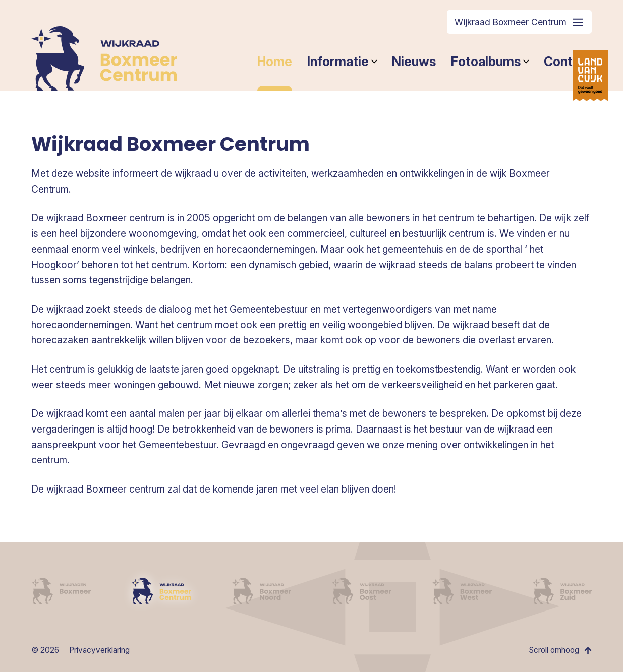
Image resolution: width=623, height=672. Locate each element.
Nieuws (414, 62)
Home (275, 62)
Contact (568, 62)
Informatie (342, 62)
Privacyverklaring (99, 650)
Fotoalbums (490, 62)
